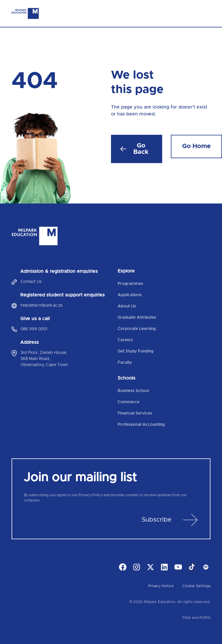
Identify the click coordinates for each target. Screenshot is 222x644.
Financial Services (135, 413)
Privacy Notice (161, 586)
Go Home (196, 146)
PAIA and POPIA (196, 618)
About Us (127, 306)
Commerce (128, 402)
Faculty (125, 363)
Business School (133, 391)
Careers (125, 340)
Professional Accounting (141, 425)
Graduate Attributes (137, 318)
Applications (130, 295)
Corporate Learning (137, 329)
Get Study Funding (136, 351)
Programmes (130, 284)
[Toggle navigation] (206, 13)
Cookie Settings (196, 586)
